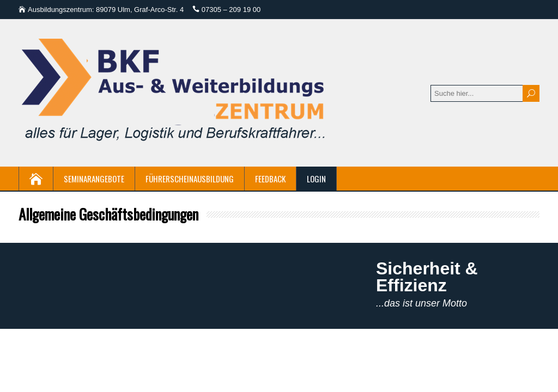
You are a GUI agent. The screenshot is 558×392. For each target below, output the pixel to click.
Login (316, 179)
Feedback (270, 179)
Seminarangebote (94, 179)
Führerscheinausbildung (190, 179)
